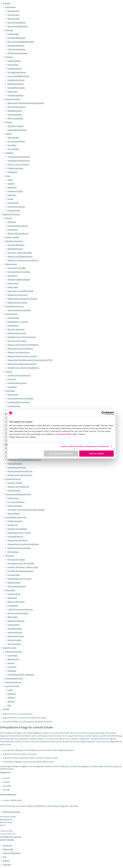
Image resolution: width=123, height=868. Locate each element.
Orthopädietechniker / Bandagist (21, 675)
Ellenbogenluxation (15, 249)
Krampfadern (13, 606)
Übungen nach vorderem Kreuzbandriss (23, 368)
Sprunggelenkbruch (15, 536)
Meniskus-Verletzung (16, 329)
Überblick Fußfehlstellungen (19, 279)
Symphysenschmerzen (17, 467)
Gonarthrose (13, 230)
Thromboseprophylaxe (17, 586)
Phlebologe (12, 671)
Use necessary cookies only (61, 454)
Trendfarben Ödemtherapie (19, 161)
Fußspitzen (12, 195)
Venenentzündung (15, 632)
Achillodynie (12, 525)
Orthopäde (12, 667)
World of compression (12, 812)
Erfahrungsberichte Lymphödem (20, 398)
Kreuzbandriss (13, 326)
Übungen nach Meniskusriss (19, 352)
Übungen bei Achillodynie (18, 540)
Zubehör (9, 134)
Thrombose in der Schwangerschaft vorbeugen (26, 510)
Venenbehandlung (15, 629)
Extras (8, 176)
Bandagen (9, 30)
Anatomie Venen (14, 594)
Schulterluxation (14, 490)
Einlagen (9, 122)
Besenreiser (12, 598)
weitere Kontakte (7, 840)
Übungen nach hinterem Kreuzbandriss (23, 345)
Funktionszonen (14, 210)
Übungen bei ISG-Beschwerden (20, 475)
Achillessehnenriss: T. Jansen (19, 533)
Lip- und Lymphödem (16, 502)
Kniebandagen (13, 34)
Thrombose (10, 556)
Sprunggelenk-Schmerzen (16, 517)
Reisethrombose (14, 583)
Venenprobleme (14, 513)
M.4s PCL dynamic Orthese (18, 164)
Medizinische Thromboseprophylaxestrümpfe (26, 103)
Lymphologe (12, 655)
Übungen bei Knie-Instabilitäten (20, 349)
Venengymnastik (14, 640)
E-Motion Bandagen (15, 168)
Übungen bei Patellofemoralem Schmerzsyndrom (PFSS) (30, 360)
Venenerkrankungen (16, 636)
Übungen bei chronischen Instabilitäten (23, 544)
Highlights (9, 153)
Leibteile (11, 184)
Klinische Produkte (13, 99)
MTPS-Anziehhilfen (15, 118)
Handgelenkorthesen (16, 80)
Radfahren (12, 694)
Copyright (7, 865)
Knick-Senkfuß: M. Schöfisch (19, 272)
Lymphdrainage (14, 406)
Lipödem (9, 372)
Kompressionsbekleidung (18, 26)
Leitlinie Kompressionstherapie (20, 609)
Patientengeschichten (14, 678)
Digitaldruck (12, 172)
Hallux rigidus (13, 283)
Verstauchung (13, 552)
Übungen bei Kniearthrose (18, 233)
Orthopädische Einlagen (17, 130)
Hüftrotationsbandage (16, 49)
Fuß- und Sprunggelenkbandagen (21, 42)
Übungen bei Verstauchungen (19, 548)
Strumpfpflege (13, 149)
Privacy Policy (65, 434)
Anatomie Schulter (15, 483)
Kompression (10, 7)
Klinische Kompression (17, 22)
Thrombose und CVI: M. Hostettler (21, 563)
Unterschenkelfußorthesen (18, 76)
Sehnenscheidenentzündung (19, 310)
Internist (11, 663)
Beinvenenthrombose (16, 560)
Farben (10, 180)
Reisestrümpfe (13, 19)
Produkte (7, 3)
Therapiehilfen (13, 138)
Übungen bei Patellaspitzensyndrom (22, 364)
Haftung (6, 861)
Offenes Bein (13, 617)
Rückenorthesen (14, 61)
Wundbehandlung (15, 111)
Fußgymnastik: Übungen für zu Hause (22, 299)
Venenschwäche (14, 644)
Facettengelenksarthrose (18, 226)
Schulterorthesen (15, 69)
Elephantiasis (13, 395)
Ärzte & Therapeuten (14, 652)
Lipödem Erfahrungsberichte (19, 375)
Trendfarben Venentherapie (19, 157)
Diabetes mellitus (12, 237)
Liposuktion (12, 387)
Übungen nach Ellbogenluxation (20, 256)
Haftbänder (12, 187)
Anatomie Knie (13, 318)
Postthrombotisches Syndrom (19, 579)
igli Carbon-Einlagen (16, 126)
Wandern (11, 701)
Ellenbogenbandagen (16, 45)
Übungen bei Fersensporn (18, 295)
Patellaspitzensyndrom (17, 333)
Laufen (10, 690)
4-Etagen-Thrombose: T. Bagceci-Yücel (23, 567)
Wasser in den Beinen (16, 602)
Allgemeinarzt (13, 659)
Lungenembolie (14, 575)
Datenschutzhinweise (12, 853)
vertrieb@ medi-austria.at (11, 837)
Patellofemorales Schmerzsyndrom (22, 337)
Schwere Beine (13, 625)
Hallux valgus (13, 287)
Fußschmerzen (11, 264)
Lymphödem (10, 391)
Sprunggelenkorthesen (17, 72)
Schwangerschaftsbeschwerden (18, 494)
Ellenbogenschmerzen (14, 241)
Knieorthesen (13, 65)
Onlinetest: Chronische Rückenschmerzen (24, 460)
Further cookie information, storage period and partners (85, 446)
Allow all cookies (97, 454)
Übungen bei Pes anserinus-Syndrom (22, 356)
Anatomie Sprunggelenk (17, 529)
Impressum (7, 845)
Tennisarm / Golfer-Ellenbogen (20, 253)
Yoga (9, 705)
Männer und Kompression (18, 613)
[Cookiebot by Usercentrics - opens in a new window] (103, 413)
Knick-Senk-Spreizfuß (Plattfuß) (20, 291)
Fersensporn (12, 276)
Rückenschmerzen (15, 464)
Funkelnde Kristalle (15, 191)
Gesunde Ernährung (13, 682)
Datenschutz (8, 849)
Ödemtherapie (13, 15)
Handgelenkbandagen (16, 38)
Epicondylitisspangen (16, 88)
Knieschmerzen (11, 314)
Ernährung (12, 222)
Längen (10, 199)
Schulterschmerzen (13, 479)
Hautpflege (12, 145)
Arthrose (9, 218)
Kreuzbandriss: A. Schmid (18, 322)
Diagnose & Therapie (11, 214)
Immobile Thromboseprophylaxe (20, 571)
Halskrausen (12, 92)
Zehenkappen (13, 203)
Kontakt (6, 709)
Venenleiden (10, 590)
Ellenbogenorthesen (16, 84)
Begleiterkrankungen (16, 621)
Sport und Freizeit (12, 686)
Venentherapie (13, 11)
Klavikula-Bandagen (16, 95)
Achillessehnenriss (15, 521)
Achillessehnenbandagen (18, 53)
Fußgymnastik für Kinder (17, 302)
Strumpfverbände (15, 115)
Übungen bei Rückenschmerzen (20, 471)
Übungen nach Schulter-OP (18, 487)
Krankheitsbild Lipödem (17, 383)
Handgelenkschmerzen (15, 306)
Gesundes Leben (9, 648)
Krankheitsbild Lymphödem (19, 402)
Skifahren (11, 698)
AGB (5, 857)
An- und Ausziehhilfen (16, 141)
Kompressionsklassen (16, 207)
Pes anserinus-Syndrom (17, 341)
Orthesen (9, 57)
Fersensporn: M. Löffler (17, 268)
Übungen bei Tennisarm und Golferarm (23, 260)
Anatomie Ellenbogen (16, 245)
